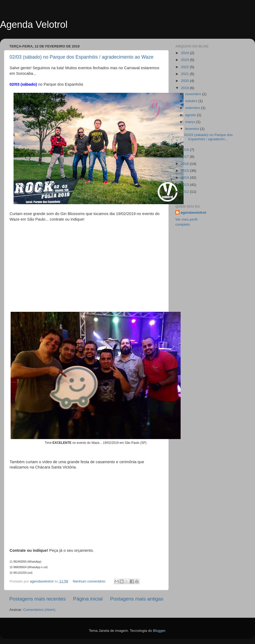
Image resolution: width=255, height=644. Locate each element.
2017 (185, 157)
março (191, 122)
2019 (185, 88)
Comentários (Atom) (39, 610)
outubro (192, 101)
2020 (185, 81)
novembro (194, 94)
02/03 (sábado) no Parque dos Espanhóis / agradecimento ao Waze (82, 57)
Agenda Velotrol (34, 25)
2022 (185, 67)
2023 (185, 60)
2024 (185, 53)
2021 (185, 74)
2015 (185, 171)
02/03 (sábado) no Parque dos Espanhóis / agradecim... (209, 137)
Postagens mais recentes (37, 599)
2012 (185, 192)
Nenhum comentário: (90, 581)
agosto (191, 115)
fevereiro (193, 129)
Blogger (159, 631)
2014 (185, 178)
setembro (193, 108)
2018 (185, 150)
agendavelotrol (193, 213)
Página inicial (88, 599)
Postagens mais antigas (137, 599)
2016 (185, 164)
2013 (185, 185)
